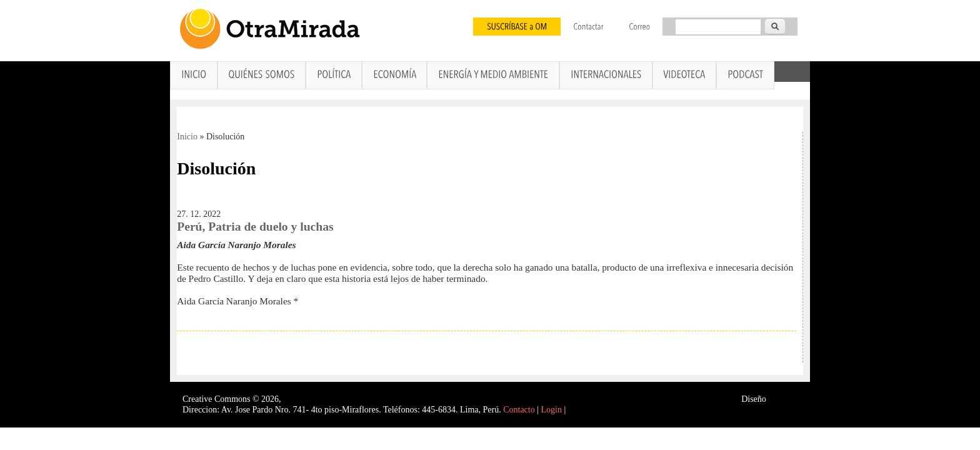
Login (552, 410)
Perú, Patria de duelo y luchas (255, 227)
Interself (783, 399)
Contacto (519, 410)
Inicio (187, 137)
